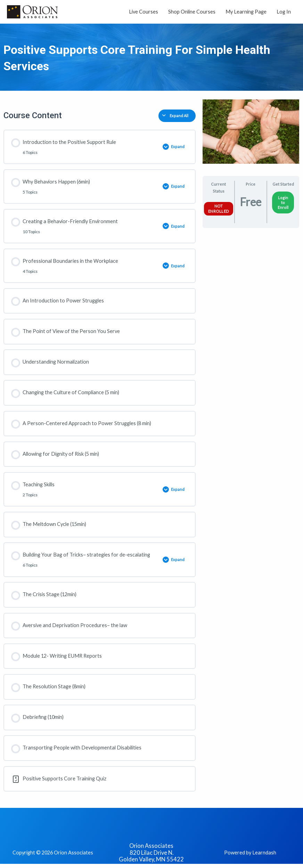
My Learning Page (246, 12)
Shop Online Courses (192, 12)
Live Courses (144, 12)
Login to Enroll (283, 204)
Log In (284, 12)
